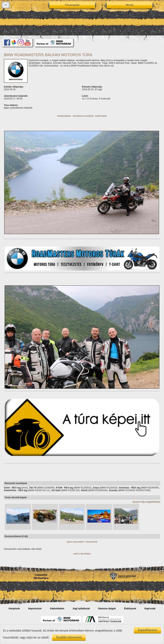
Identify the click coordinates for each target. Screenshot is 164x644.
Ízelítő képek (101, 116)
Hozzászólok (92, 542)
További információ (69, 638)
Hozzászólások (64, 116)
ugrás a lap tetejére (75, 542)
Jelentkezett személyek (83, 116)
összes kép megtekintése (146, 502)
